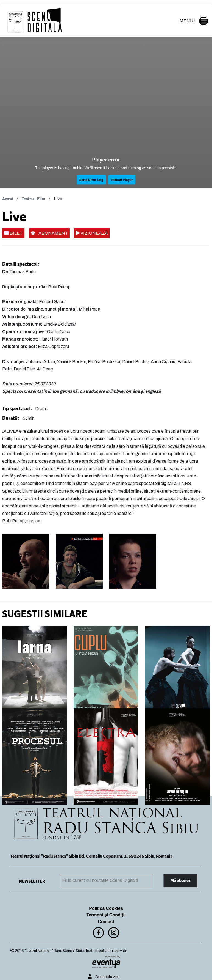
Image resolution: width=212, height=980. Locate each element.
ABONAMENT (49, 233)
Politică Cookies (106, 908)
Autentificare (104, 977)
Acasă (8, 199)
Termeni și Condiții (106, 915)
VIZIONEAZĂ (92, 233)
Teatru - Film (34, 199)
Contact (106, 922)
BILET (13, 233)
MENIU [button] (194, 21)
